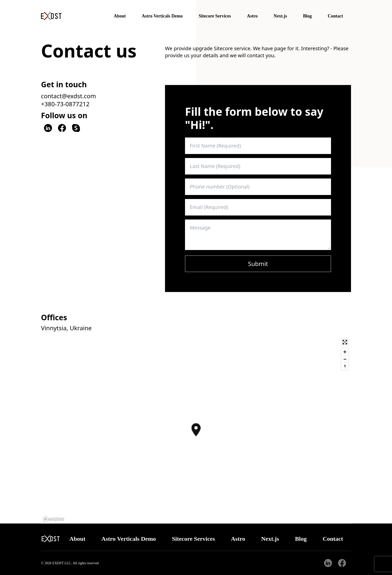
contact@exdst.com (68, 96)
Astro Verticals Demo (162, 16)
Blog (307, 16)
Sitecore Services (215, 16)
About (120, 16)
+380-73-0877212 (65, 104)
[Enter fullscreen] (345, 342)
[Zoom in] (345, 352)
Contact (335, 16)
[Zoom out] (345, 359)
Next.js (280, 16)
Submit (258, 264)
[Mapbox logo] (53, 519)
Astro (252, 16)
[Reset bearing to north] (345, 366)
